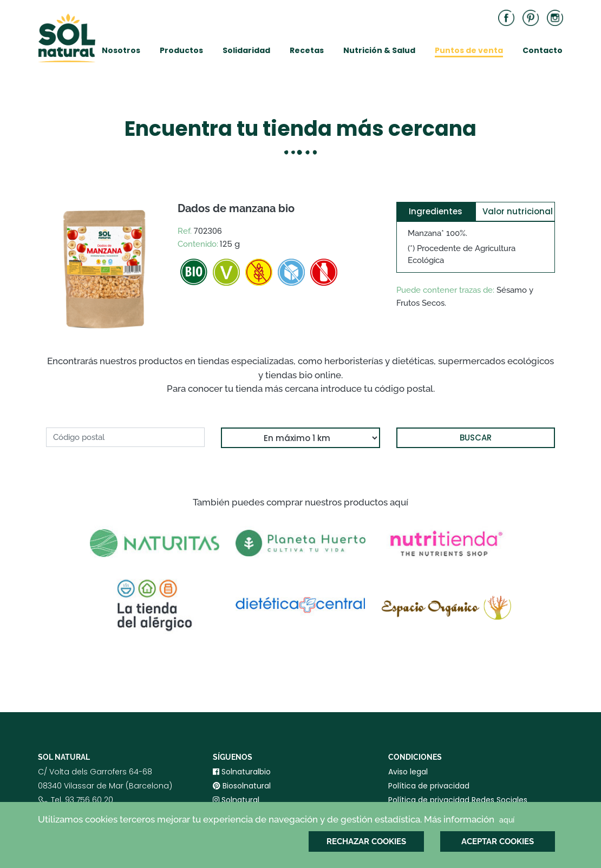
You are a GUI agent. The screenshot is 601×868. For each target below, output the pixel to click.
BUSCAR (476, 438)
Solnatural (236, 800)
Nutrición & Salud (379, 50)
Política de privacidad (429, 786)
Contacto (543, 50)
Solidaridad (246, 50)
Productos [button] (181, 50)
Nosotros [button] (121, 50)
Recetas (307, 50)
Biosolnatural (242, 786)
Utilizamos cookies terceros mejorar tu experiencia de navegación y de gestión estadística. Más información (277, 820)
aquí (507, 820)
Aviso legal (408, 772)
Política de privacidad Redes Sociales (458, 800)
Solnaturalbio (242, 772)
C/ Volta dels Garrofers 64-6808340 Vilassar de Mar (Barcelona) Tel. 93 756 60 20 (105, 794)
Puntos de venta (469, 50)
